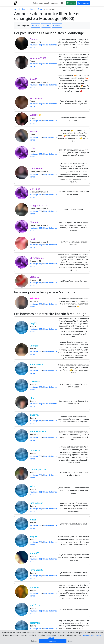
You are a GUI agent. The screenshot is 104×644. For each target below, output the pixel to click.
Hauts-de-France (37, 9)
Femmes (46, 25)
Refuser (34, 641)
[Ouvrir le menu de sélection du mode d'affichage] (63, 3)
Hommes (57, 25)
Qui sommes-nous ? (41, 3)
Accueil (17, 9)
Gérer (71, 641)
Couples (36, 25)
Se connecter (84, 3)
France (25, 9)
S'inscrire (71, 3)
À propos (54, 3)
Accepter (53, 641)
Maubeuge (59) (36, 45)
